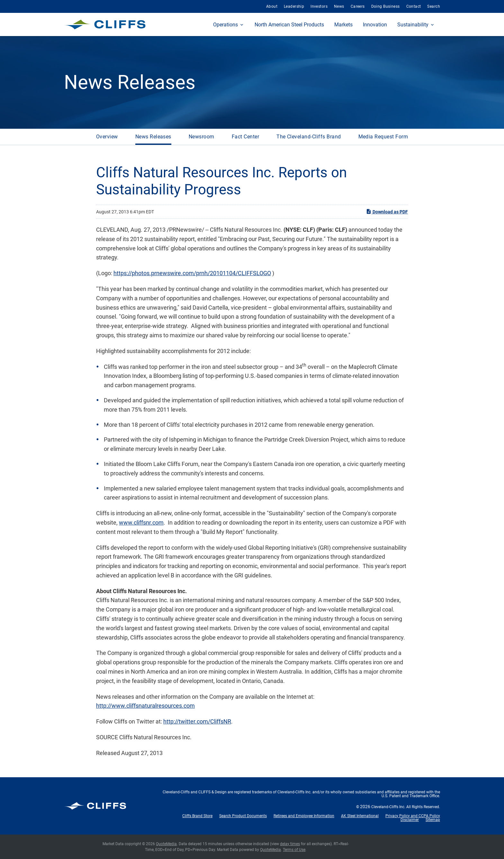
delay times (290, 844)
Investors (319, 6)
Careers (358, 6)
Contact (414, 6)
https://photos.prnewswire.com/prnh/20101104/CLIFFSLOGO (192, 273)
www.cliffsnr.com (141, 523)
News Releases (153, 137)
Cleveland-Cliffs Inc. (388, 807)
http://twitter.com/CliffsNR (197, 721)
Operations (225, 25)
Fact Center (245, 137)
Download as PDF (387, 211)
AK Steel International (360, 816)
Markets (343, 25)
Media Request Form (383, 137)
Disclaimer (410, 820)
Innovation (375, 25)
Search (434, 6)
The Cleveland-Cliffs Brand (309, 137)
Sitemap (433, 820)
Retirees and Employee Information (304, 816)
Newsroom (202, 137)
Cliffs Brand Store (197, 816)
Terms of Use (294, 850)
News (339, 6)
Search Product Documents (243, 816)
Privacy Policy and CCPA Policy (413, 816)
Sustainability (413, 25)
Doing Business (386, 6)
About (272, 6)
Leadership (294, 6)
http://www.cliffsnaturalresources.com (145, 706)
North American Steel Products (289, 25)
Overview (107, 137)
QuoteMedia (166, 844)
